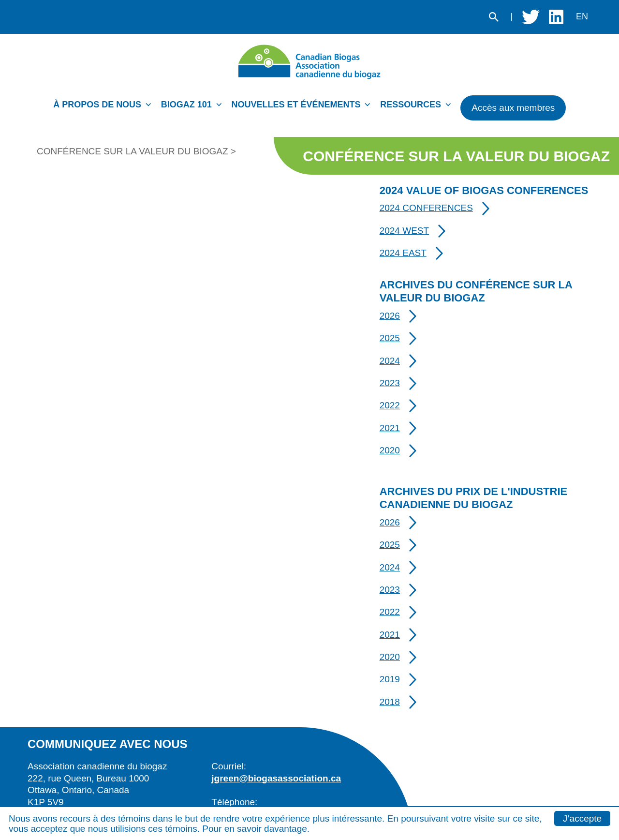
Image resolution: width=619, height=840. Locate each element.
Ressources (411, 105)
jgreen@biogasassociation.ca (276, 778)
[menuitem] (105, 107)
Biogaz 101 (186, 105)
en (582, 16)
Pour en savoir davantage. (256, 829)
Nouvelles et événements (296, 105)
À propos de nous (97, 105)
